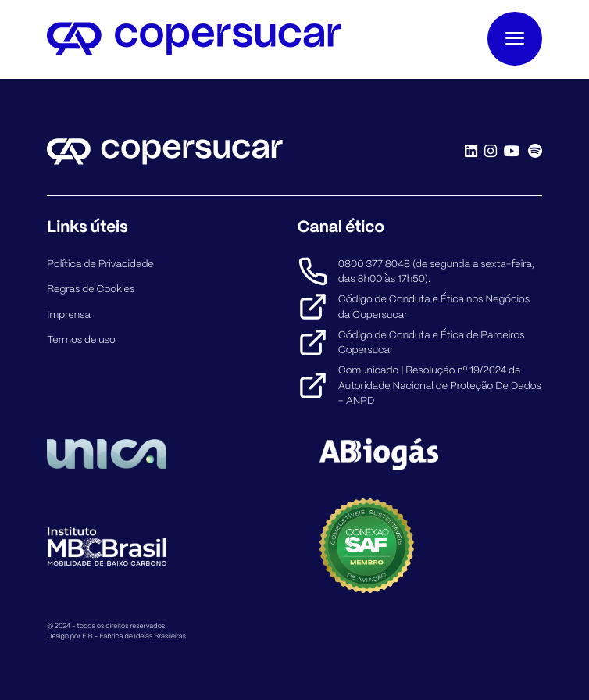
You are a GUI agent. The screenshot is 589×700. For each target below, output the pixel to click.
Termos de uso (81, 339)
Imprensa (69, 314)
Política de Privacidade (100, 264)
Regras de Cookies (91, 289)
